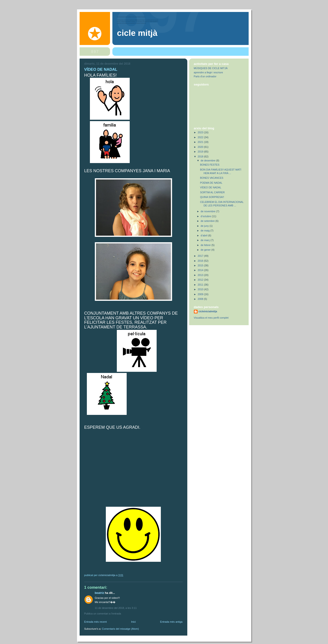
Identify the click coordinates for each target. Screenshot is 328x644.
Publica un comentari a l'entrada (103, 614)
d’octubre (206, 216)
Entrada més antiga (171, 622)
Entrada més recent (96, 622)
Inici (133, 622)
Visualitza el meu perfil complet (211, 318)
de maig (205, 231)
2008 (201, 299)
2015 (201, 265)
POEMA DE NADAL (211, 183)
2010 (201, 289)
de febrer (206, 245)
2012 (201, 280)
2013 (201, 275)
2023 (201, 132)
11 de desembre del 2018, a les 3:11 (116, 608)
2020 (201, 147)
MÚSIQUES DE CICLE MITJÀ (211, 68)
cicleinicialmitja (208, 311)
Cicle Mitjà (137, 33)
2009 (201, 294)
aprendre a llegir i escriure (208, 72)
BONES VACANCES (212, 178)
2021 (201, 142)
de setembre (208, 221)
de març (206, 240)
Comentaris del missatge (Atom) (120, 629)
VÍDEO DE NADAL (210, 187)
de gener (206, 250)
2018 (201, 156)
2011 (201, 285)
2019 (201, 152)
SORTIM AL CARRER (212, 192)
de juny (205, 226)
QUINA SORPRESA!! (212, 197)
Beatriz (100, 593)
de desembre (208, 160)
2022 (201, 137)
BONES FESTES (210, 165)
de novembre (208, 211)
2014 (201, 270)
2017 (201, 256)
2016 (201, 261)
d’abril (204, 235)
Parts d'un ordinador (205, 76)
